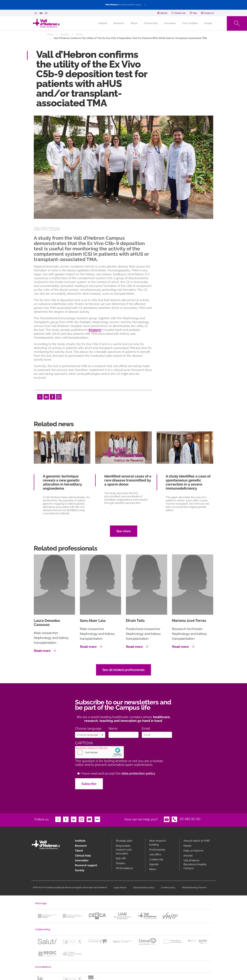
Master (188, 846)
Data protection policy (144, 887)
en (41, 13)
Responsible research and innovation (124, 850)
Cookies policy (168, 887)
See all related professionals (124, 670)
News (79, 34)
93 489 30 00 (190, 819)
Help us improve (193, 851)
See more (124, 531)
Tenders (121, 863)
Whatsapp (59, 396)
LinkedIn (46, 396)
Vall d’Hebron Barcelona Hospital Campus (195, 864)
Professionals (157, 850)
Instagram (81, 819)
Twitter (40, 396)
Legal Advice (120, 887)
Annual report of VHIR (196, 841)
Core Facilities (190, 23)
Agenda (154, 864)
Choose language (88, 729)
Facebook (53, 396)
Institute (80, 841)
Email (146, 729)
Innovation (170, 23)
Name (113, 729)
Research (119, 23)
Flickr (97, 819)
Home (50, 34)
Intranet (188, 856)
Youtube (89, 819)
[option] (124, 167)
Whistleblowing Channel (194, 887)
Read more (42, 651)
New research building (158, 843)
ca (36, 13)
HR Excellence (124, 868)
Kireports (95, 330)
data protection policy (138, 773)
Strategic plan (124, 841)
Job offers (155, 854)
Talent (134, 23)
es (46, 13)
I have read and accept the (118, 774)
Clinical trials (151, 23)
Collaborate (156, 860)
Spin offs (121, 858)
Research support (86, 865)
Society (208, 23)
